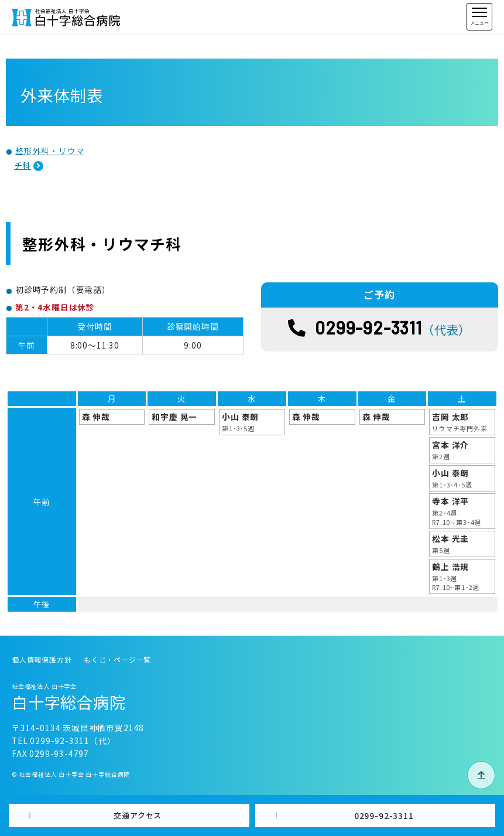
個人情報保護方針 (42, 659)
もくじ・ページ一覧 (117, 659)
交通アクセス (138, 815)
